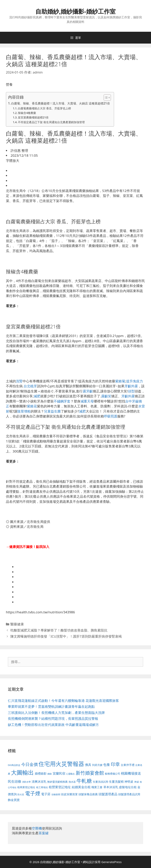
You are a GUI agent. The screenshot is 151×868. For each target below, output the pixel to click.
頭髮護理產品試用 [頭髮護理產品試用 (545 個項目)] (129, 794)
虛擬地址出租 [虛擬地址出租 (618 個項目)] (128, 787)
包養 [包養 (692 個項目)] (107, 765)
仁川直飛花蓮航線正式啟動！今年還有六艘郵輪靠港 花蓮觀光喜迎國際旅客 (63, 701)
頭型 (131, 391)
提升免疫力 (135, 381)
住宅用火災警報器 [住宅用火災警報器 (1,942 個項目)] (61, 764)
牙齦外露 (131, 386)
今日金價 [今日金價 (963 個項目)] (29, 764)
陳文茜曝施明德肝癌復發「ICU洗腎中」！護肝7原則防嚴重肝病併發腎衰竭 (66, 636)
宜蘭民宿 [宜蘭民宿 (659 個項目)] (59, 773)
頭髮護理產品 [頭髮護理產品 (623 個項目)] (108, 794)
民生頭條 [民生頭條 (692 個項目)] (15, 781)
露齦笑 (106, 396)
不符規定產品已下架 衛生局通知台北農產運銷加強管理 (51, 122)
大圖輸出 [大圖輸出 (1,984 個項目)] (22, 772)
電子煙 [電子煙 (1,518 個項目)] (33, 793)
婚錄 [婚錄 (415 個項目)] (50, 774)
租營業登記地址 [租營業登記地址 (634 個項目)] (60, 787)
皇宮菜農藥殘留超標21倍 (33, 117)
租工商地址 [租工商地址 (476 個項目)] (42, 787)
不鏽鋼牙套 (62, 401)
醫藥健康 (17, 624)
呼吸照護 (110, 416)
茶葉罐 (44, 833)
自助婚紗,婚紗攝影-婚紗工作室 (75, 11)
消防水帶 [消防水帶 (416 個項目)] (26, 782)
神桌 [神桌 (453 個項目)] (137, 782)
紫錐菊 (120, 381)
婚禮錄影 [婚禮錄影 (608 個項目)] (41, 773)
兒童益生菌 (52, 411)
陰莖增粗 (24, 411)
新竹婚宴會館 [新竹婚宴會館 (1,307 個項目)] (90, 773)
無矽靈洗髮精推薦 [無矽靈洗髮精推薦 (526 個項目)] (57, 782)
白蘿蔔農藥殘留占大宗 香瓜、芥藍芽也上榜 (44, 108)
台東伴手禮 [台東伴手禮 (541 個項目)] (128, 765)
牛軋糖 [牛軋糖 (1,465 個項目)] (84, 781)
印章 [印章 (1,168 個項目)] (115, 764)
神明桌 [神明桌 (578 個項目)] (129, 781)
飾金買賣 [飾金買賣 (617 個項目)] (14, 800)
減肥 (37, 396)
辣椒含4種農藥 (27, 113)
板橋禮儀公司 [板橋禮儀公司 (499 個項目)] (112, 774)
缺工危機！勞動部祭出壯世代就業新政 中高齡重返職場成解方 (53, 725)
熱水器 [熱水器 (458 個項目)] (72, 782)
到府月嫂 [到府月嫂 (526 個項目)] (97, 765)
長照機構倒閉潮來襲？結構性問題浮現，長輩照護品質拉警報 (53, 719)
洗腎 (19, 381)
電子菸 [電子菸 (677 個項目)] (46, 794)
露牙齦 (88, 391)
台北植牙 (30, 386)
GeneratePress (111, 862)
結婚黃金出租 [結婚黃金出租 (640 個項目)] (81, 787)
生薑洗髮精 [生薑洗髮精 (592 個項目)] (116, 781)
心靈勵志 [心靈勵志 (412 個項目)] (70, 774)
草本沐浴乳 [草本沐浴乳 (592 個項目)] (111, 787)
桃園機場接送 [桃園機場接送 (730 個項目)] (131, 773)
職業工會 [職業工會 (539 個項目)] (97, 787)
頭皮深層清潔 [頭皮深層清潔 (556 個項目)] (69, 794)
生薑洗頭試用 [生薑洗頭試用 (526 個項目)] (100, 782)
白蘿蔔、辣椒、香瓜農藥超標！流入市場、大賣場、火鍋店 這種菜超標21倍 (61, 103)
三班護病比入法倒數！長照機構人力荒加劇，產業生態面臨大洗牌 (56, 713)
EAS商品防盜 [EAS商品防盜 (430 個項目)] (14, 765)
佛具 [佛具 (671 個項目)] (88, 765)
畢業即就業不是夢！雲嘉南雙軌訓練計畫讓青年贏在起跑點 (51, 706)
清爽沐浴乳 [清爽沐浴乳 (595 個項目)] (39, 781)
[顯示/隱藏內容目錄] (105, 98)
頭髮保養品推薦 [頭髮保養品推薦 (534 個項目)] (88, 794)
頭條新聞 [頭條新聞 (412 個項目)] (56, 794)
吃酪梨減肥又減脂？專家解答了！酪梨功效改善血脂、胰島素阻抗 (59, 630)
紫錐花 (32, 406)
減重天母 (87, 401)
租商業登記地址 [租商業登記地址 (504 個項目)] (26, 787)
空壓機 (37, 828)
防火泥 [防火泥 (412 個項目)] (21, 794)
